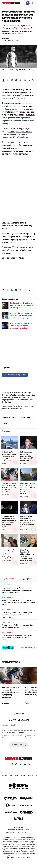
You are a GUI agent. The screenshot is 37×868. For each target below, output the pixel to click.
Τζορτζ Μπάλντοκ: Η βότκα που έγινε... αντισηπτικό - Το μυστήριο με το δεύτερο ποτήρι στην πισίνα (22, 316)
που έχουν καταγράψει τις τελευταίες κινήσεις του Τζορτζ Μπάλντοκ (17, 134)
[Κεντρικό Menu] (34, 3)
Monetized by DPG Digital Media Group (18, 829)
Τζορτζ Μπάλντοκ (22, 28)
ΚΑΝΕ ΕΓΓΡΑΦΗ (18, 745)
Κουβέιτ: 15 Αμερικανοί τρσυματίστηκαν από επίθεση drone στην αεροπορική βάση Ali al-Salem (18, 602)
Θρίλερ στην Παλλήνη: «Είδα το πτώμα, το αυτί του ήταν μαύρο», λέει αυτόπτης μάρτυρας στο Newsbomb (28, 488)
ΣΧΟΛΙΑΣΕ (21, 70)
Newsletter (17, 406)
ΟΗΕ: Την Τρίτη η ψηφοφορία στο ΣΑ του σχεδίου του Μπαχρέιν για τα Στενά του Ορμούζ (17, 637)
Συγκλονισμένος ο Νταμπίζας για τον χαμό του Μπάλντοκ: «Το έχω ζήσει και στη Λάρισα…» (23, 305)
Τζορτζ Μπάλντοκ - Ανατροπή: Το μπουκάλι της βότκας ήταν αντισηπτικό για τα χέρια (21, 326)
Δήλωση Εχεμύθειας (27, 775)
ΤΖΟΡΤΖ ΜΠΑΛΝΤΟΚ (9, 418)
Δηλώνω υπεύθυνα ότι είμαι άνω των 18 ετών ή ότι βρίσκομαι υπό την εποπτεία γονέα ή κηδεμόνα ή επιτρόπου (18, 737)
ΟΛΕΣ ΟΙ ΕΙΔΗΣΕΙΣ (29, 648)
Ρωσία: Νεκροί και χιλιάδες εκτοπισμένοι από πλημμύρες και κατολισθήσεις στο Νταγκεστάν (17, 615)
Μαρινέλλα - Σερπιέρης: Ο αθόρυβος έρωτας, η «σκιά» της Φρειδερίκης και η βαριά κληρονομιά (27, 555)
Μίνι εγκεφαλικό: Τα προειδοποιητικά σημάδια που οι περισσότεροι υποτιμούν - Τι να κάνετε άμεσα (8, 555)
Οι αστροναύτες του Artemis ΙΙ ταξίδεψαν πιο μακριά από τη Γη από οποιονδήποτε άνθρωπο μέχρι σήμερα (9, 522)
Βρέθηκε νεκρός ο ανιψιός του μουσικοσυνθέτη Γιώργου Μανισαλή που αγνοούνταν (27, 456)
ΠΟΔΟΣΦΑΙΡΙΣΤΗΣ (26, 418)
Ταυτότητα (4, 775)
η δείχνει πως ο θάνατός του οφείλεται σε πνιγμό (18, 121)
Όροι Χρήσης (14, 775)
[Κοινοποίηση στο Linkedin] (29, 80)
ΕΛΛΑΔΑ (4, 70)
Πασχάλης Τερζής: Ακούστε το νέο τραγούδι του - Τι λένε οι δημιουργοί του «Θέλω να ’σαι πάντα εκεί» (27, 522)
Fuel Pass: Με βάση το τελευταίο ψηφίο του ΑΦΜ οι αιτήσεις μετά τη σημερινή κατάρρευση (9, 487)
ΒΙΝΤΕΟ (6, 423)
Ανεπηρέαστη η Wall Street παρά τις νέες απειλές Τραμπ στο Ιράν (17, 626)
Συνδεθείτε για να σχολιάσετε (15, 375)
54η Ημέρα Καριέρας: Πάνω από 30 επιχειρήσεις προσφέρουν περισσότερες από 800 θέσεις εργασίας (17, 590)
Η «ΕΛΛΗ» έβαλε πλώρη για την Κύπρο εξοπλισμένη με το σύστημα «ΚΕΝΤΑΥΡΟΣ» (9, 456)
